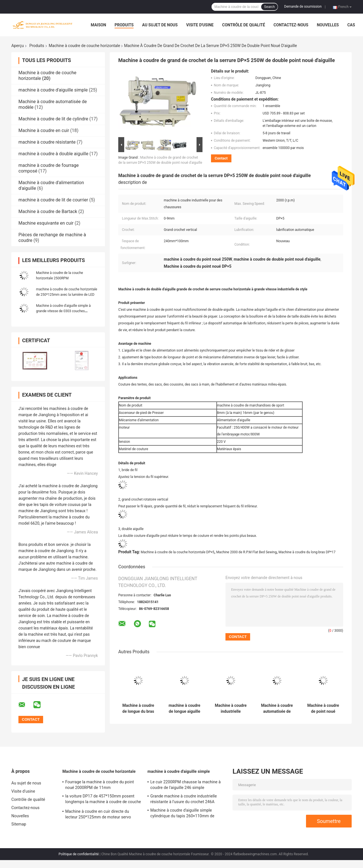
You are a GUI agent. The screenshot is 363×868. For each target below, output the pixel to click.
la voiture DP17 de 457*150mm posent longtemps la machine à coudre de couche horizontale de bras (103, 800)
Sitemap (19, 824)
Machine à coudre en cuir (44, 130)
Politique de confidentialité (79, 854)
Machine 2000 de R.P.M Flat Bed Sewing (246, 552)
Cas (351, 25)
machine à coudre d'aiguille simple (53, 90)
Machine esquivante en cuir (46, 223)
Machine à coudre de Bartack (48, 211)
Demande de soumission (303, 7)
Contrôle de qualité (243, 25)
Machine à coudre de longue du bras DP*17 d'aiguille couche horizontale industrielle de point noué (138, 709)
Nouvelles (328, 25)
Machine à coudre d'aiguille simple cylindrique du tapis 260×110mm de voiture (182, 814)
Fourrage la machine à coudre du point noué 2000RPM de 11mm (100, 785)
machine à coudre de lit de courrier (53, 200)
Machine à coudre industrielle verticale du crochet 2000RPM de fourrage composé (231, 709)
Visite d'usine (200, 25)
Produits (124, 25)
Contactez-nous (291, 25)
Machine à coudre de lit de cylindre (53, 119)
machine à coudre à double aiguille (53, 154)
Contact (221, 158)
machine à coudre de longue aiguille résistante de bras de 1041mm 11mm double (184, 709)
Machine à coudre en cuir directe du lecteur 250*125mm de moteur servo (98, 814)
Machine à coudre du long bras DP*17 (307, 552)
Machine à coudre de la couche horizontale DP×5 (178, 552)
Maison (98, 25)
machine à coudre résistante (47, 142)
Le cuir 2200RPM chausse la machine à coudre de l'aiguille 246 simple (185, 785)
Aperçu (18, 46)
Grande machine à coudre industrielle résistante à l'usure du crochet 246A (184, 799)
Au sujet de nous (160, 25)
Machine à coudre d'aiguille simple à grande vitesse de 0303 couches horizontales (63, 311)
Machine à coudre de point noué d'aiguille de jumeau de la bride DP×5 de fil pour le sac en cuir (323, 709)
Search (269, 7)
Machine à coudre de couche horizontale (85, 46)
